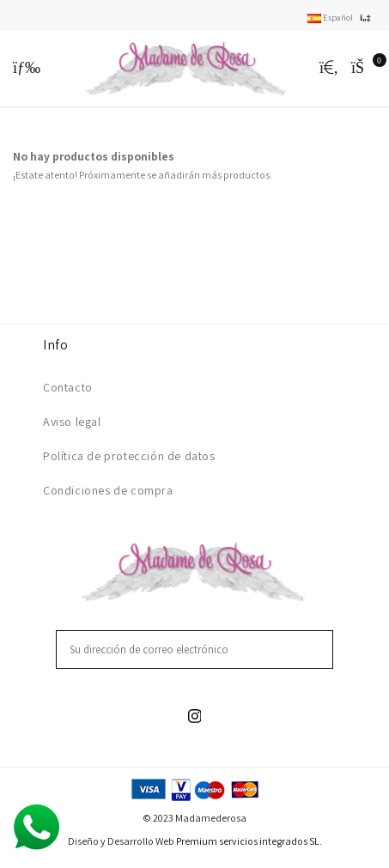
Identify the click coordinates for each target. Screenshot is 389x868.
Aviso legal (72, 422)
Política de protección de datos (129, 456)
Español (342, 18)
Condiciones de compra (108, 490)
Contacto (68, 387)
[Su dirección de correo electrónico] (184, 650)
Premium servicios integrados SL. (249, 841)
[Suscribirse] (322, 650)
